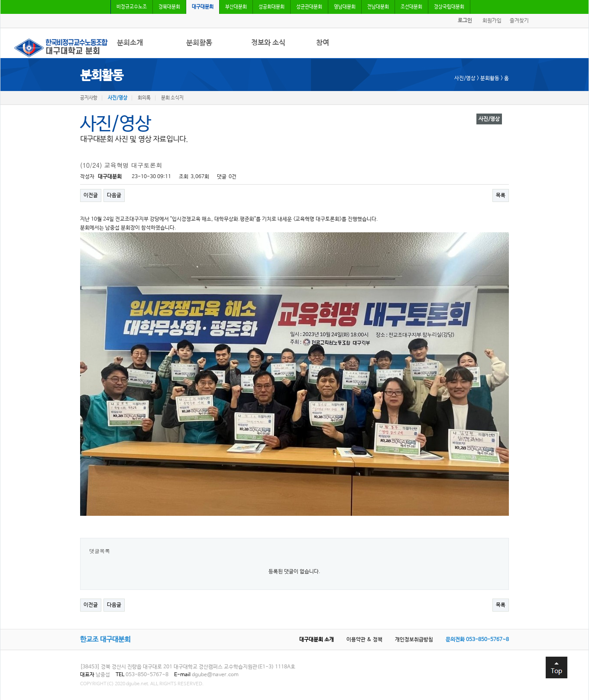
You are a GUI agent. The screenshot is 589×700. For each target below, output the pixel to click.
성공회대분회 (272, 7)
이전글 (91, 195)
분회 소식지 (172, 98)
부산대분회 (236, 7)
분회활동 (199, 43)
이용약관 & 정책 (364, 640)
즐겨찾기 (519, 21)
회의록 (144, 98)
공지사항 (89, 98)
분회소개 (130, 43)
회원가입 (492, 21)
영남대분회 (345, 7)
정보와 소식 (268, 43)
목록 (501, 195)
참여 (323, 43)
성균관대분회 (309, 7)
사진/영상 (118, 98)
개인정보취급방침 (414, 640)
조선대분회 (411, 7)
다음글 (114, 195)
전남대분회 (378, 7)
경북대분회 (169, 7)
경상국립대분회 (449, 7)
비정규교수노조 (132, 7)
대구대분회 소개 (317, 640)
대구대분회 (203, 7)
